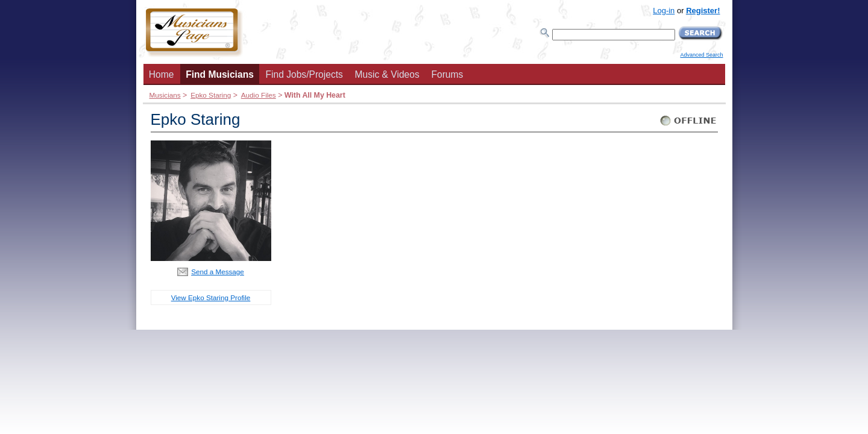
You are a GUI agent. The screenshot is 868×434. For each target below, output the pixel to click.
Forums (447, 74)
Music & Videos (387, 74)
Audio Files (259, 95)
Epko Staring (211, 95)
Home (162, 74)
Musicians (165, 95)
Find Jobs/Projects (304, 74)
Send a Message (218, 272)
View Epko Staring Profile (211, 297)
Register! (703, 11)
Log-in (664, 11)
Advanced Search (701, 55)
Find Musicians (220, 74)
